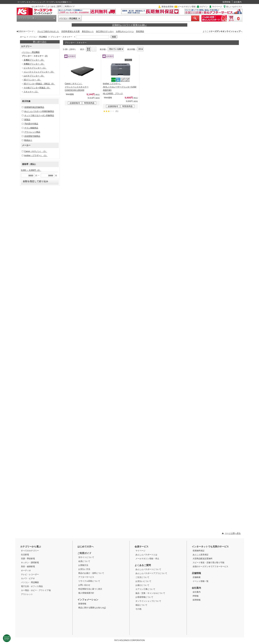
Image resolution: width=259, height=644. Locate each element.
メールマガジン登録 (187, 7)
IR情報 (196, 596)
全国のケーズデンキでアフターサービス (210, 567)
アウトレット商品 (32, 132)
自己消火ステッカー (105, 31)
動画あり (28, 140)
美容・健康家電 (28, 567)
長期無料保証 (199, 551)
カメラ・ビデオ (28, 578)
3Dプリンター (32, 80)
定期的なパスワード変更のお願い (129, 25)
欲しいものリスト (234, 7)
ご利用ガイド (69, 6)
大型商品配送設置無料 (203, 559)
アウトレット (27, 594)
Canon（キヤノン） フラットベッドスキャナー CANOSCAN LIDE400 (77, 87)
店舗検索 (197, 577)
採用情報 (226, 2)
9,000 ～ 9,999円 (31, 170)
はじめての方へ (38, 6)
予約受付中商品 (31, 124)
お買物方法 (83, 565)
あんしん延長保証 (201, 555)
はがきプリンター (34, 76)
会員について (84, 561)
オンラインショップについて (148, 601)
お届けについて (142, 585)
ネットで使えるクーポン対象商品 (39, 115)
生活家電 (25, 555)
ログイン (204, 7)
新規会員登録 (167, 7)
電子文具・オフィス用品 (32, 586)
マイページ (217, 7)
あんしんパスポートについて (148, 569)
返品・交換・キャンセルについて (150, 593)
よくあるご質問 (54, 6)
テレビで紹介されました (48, 31)
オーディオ (26, 570)
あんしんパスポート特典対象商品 (39, 111)
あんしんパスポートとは (146, 555)
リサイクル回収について (89, 581)
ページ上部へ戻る (233, 533)
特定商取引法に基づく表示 (90, 589)
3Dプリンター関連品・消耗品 (39, 84)
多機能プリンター (34, 60)
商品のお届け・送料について (91, 573)
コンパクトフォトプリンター (39, 72)
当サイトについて (86, 557)
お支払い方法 (84, 569)
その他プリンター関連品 (37, 88)
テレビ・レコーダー (30, 574)
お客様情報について (144, 597)
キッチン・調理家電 (30, 563)
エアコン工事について (145, 589)
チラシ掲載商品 (31, 128)
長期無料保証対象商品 (34, 107)
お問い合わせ (84, 585)
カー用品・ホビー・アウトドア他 (36, 590)
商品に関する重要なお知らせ (92, 608)
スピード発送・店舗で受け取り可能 (208, 563)
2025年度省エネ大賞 (71, 31)
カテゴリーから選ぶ (27, 18)
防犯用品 (140, 31)
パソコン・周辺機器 (68, 19)
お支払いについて (143, 581)
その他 (138, 609)
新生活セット (88, 31)
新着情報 (82, 604)
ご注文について (142, 577)
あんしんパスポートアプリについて (151, 573)
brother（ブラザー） (36, 155)
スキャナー (31, 92)
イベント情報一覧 (201, 581)
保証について (141, 605)
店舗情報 (196, 573)
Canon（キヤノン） (36, 151)
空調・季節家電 (28, 559)
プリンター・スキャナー (61, 37)
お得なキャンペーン (125, 31)
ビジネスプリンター (35, 68)
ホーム (23, 37)
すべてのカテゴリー (30, 551)
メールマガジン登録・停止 (147, 559)
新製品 (27, 120)
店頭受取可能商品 (32, 136)
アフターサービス (86, 577)
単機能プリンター (34, 64)
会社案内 (238, 2)
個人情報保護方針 (86, 593)
